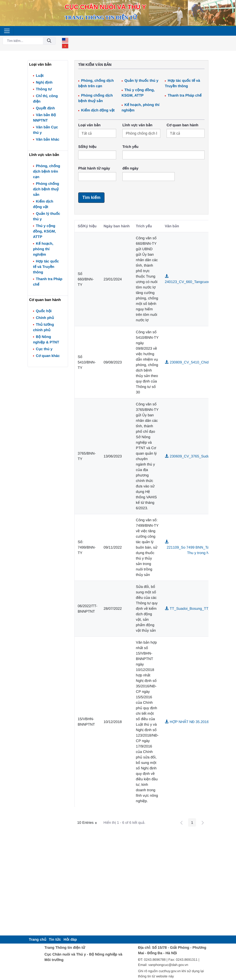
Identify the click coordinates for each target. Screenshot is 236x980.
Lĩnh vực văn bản (137, 125)
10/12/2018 (113, 722)
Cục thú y (44, 349)
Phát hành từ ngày (94, 168)
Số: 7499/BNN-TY (87, 547)
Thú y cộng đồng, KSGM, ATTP (44, 231)
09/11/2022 (113, 547)
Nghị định (44, 82)
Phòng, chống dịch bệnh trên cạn (47, 171)
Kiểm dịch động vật (98, 110)
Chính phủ (45, 318)
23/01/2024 (113, 279)
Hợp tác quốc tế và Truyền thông (46, 267)
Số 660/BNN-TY (86, 279)
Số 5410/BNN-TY (87, 362)
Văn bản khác (48, 139)
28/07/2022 (113, 608)
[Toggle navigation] (7, 31)
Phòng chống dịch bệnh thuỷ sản (46, 189)
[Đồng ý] (49, 41)
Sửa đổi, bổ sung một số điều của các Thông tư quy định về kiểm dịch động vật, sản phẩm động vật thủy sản (147, 608)
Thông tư (44, 89)
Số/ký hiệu (87, 147)
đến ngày (130, 168)
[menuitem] (38, 940)
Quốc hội (44, 311)
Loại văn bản (89, 125)
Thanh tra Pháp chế (185, 95)
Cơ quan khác (48, 356)
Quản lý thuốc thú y (142, 80)
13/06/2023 (113, 456)
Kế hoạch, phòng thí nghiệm (43, 249)
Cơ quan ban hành (182, 125)
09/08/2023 (113, 362)
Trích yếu (130, 147)
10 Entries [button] (89, 823)
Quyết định (45, 108)
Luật (40, 76)
